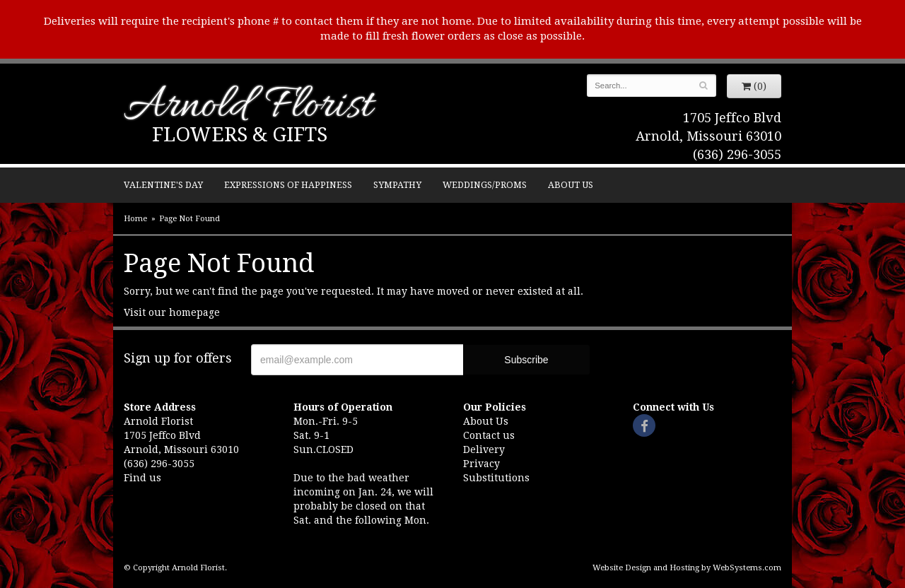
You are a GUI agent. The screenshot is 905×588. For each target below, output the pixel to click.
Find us (142, 478)
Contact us (489, 435)
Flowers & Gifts (240, 135)
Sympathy (397, 185)
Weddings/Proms (485, 185)
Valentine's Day (163, 185)
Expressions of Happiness (288, 185)
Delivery (484, 449)
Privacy (481, 464)
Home (135, 219)
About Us (571, 185)
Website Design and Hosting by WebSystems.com (687, 568)
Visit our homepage (172, 312)
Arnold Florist (248, 107)
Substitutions (496, 478)
